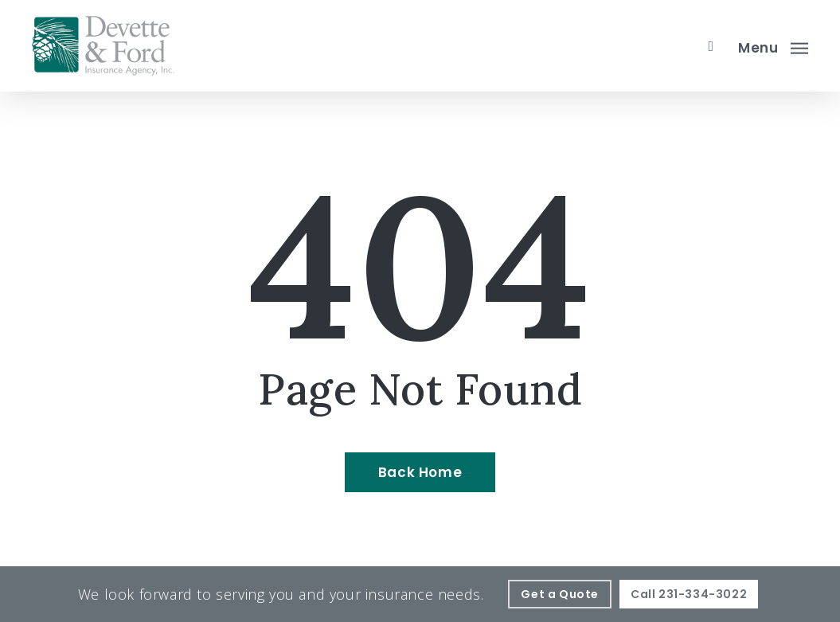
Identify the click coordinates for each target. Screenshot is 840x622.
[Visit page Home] (103, 46)
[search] (711, 46)
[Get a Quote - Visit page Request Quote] (560, 594)
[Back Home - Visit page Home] (420, 472)
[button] (773, 46)
